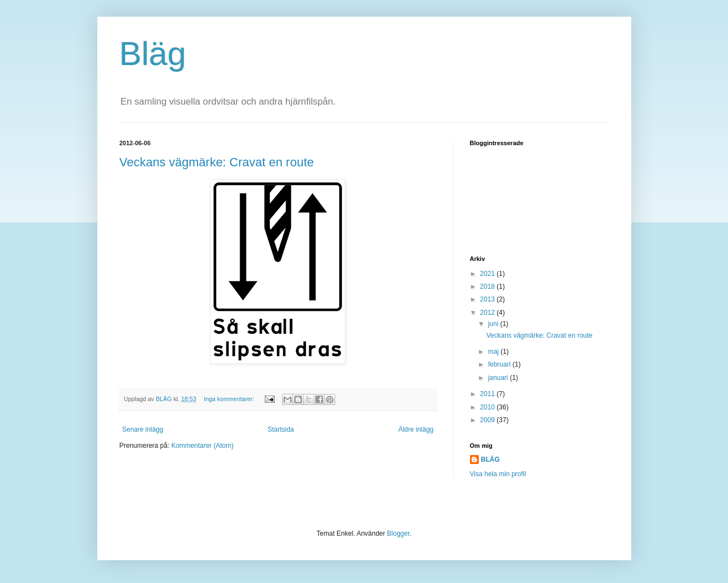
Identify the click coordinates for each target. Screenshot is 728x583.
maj (494, 352)
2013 (488, 299)
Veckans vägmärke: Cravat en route (217, 162)
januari (499, 378)
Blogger (398, 533)
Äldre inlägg (416, 429)
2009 (488, 420)
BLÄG (491, 460)
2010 (488, 407)
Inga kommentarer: (230, 399)
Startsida (281, 429)
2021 (488, 274)
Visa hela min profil (498, 474)
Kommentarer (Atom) (202, 446)
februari (500, 364)
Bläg (153, 54)
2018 (488, 286)
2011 (488, 394)
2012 (488, 313)
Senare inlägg (143, 429)
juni (494, 324)
